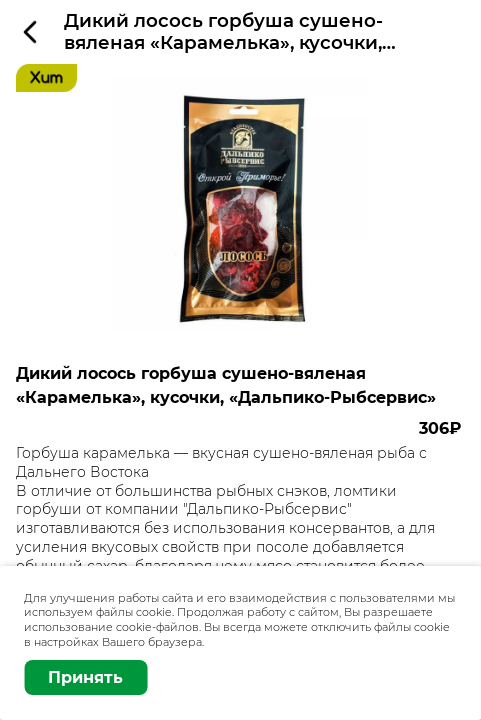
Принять (85, 677)
